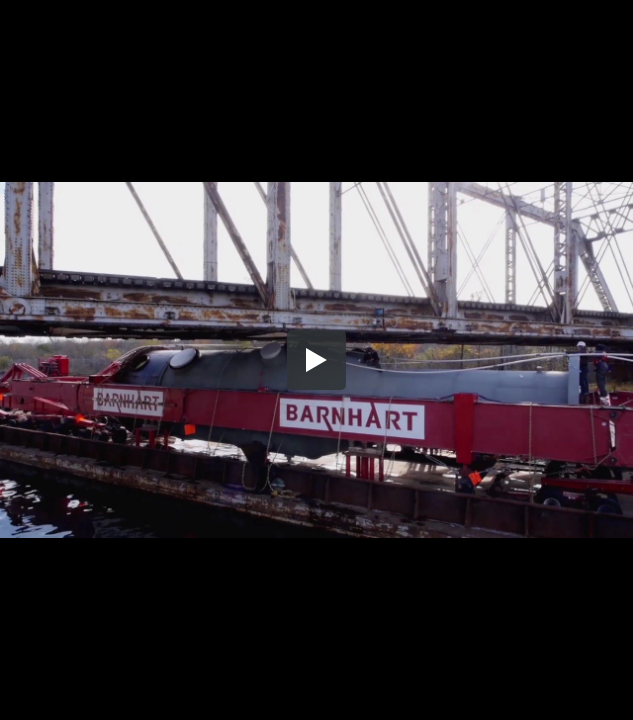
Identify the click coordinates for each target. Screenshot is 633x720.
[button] (317, 360)
